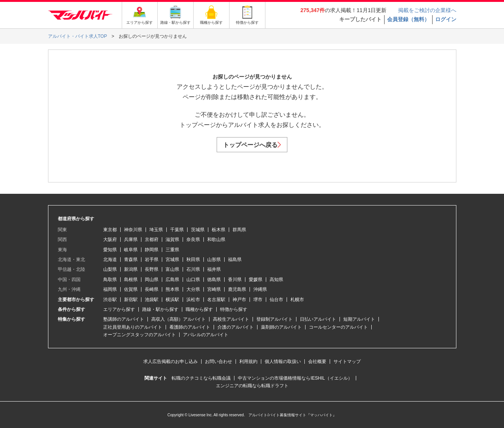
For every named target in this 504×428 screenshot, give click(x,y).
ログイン (446, 19)
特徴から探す (234, 309)
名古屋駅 (216, 300)
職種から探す (199, 309)
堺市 (258, 300)
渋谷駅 (110, 300)
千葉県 (177, 230)
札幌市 (297, 300)
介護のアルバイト (236, 327)
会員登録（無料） (408, 19)
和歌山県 (216, 239)
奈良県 (193, 239)
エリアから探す (119, 309)
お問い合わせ (219, 362)
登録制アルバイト (274, 319)
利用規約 (248, 362)
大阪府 (110, 239)
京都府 (152, 239)
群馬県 (239, 230)
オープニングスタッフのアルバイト (140, 335)
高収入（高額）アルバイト (178, 319)
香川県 (235, 280)
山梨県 (110, 269)
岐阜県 (131, 250)
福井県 (214, 269)
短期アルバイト (359, 319)
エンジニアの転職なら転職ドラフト (252, 386)
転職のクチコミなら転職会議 (201, 378)
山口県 (193, 280)
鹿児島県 (237, 289)
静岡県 (152, 250)
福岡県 (110, 289)
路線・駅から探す (160, 309)
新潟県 (131, 269)
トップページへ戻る (252, 145)
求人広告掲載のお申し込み (171, 362)
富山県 (172, 269)
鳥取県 (110, 280)
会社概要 (317, 362)
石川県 (193, 269)
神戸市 (239, 300)
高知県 (276, 280)
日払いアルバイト (318, 319)
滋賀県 (172, 239)
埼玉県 (156, 230)
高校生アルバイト (231, 319)
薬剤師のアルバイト (281, 327)
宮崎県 (214, 289)
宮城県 (172, 260)
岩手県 (152, 260)
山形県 (214, 260)
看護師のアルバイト (190, 327)
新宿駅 (131, 300)
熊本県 (172, 289)
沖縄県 (260, 289)
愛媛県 (256, 280)
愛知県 (110, 250)
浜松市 (193, 300)
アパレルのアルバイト (206, 335)
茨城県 (198, 230)
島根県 (131, 280)
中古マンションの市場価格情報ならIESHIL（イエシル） (295, 378)
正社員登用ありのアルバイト (133, 327)
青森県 (131, 260)
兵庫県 (131, 239)
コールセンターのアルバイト (338, 327)
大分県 (193, 289)
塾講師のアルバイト (124, 319)
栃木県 (219, 230)
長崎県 (152, 289)
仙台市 (276, 300)
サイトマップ (347, 362)
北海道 (110, 260)
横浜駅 (172, 300)
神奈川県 (133, 230)
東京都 (110, 230)
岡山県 (152, 280)
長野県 (152, 269)
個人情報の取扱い (283, 362)
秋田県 (193, 260)
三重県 (172, 250)
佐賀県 (131, 289)
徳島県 (214, 280)
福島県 (235, 260)
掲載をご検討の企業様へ (427, 10)
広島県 (172, 280)
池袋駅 (152, 300)
